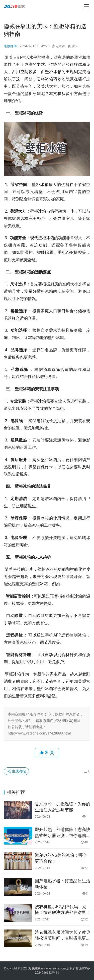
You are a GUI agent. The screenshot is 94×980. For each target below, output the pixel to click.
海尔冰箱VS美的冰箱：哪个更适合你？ (61, 858)
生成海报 (16, 771)
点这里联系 (63, 721)
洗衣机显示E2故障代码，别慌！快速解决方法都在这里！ (63, 910)
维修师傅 (10, 46)
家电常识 (59, 46)
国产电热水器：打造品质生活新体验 (63, 884)
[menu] (86, 6)
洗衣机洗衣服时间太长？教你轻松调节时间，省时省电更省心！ (63, 936)
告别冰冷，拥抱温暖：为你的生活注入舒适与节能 (63, 807)
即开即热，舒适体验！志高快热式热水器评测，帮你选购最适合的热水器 (63, 833)
